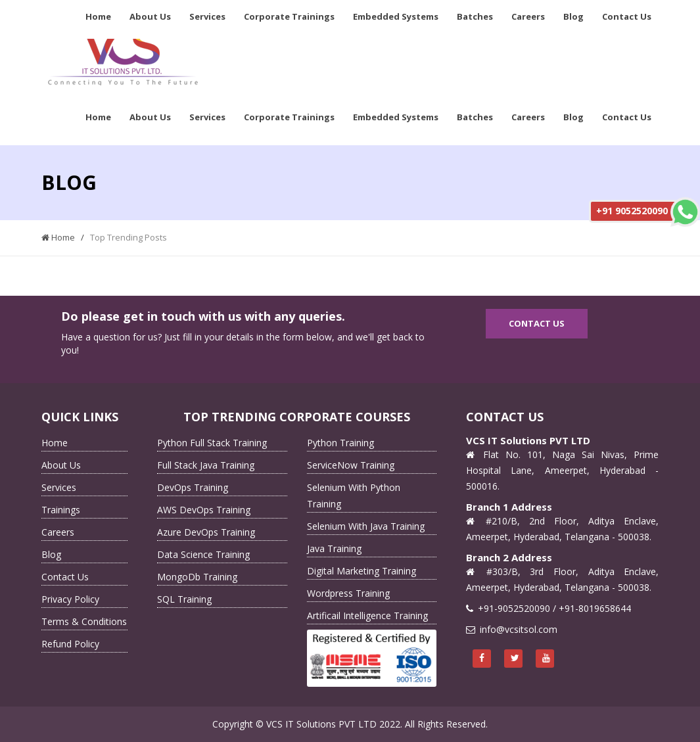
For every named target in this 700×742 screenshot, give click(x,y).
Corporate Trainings (289, 16)
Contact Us (627, 16)
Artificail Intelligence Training (367, 615)
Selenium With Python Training (354, 496)
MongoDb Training (197, 577)
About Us (150, 16)
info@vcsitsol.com (519, 629)
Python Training (340, 443)
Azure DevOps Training (206, 532)
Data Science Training (203, 554)
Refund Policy (70, 644)
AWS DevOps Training (204, 510)
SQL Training (184, 599)
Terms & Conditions (84, 621)
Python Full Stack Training (212, 443)
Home (98, 16)
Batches (475, 16)
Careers (528, 16)
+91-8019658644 (595, 608)
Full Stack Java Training (206, 465)
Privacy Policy (70, 599)
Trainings (61, 510)
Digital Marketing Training (362, 571)
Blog (573, 16)
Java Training (334, 548)
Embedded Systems (396, 16)
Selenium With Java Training (366, 526)
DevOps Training (193, 487)
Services (207, 16)
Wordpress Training (348, 593)
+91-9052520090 (514, 608)
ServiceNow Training (351, 465)
